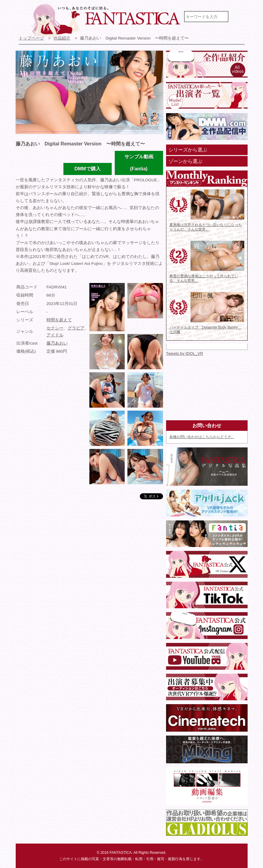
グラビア (76, 328)
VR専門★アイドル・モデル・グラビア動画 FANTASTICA (106, 21)
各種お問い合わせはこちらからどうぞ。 (202, 437)
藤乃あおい (57, 343)
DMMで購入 (87, 169)
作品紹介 (62, 38)
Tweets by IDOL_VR (185, 353)
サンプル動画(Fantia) (139, 163)
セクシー (55, 328)
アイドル (55, 335)
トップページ (31, 38)
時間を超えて (59, 320)
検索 (239, 17)
